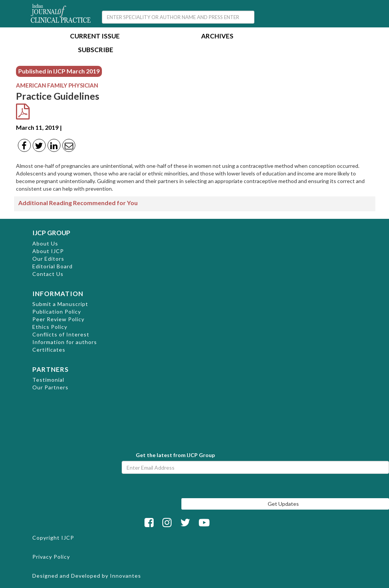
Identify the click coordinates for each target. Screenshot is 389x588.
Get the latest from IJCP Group (175, 455)
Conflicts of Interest (61, 334)
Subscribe (96, 50)
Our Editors (48, 259)
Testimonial (48, 380)
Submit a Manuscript (60, 304)
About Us (45, 243)
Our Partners (50, 387)
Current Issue (95, 37)
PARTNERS (51, 369)
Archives (217, 37)
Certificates (49, 350)
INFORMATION (58, 294)
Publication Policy (57, 312)
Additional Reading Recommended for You (78, 203)
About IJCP (48, 251)
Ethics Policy (50, 327)
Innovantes (125, 576)
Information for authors (65, 342)
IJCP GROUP (51, 233)
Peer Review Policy (58, 319)
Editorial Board (52, 266)
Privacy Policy (51, 557)
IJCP (68, 538)
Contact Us (48, 274)
